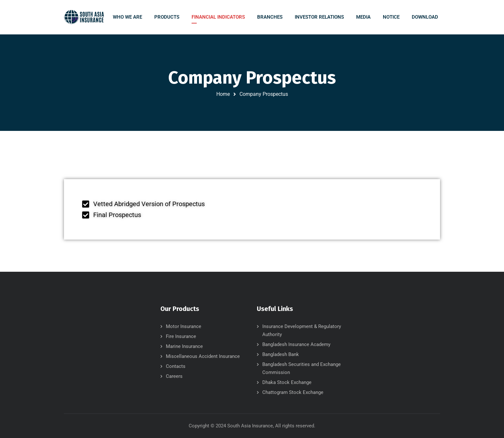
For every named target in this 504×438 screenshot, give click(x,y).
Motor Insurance (184, 326)
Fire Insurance (181, 336)
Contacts (176, 366)
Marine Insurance (184, 346)
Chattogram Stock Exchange (293, 392)
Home (223, 94)
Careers (174, 376)
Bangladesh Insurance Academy (296, 344)
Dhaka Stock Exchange (287, 382)
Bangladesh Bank (281, 354)
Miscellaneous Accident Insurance (203, 356)
